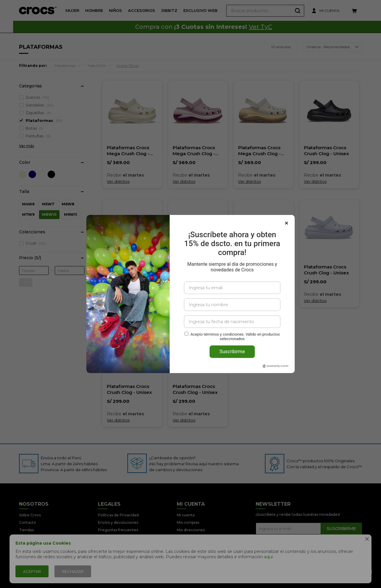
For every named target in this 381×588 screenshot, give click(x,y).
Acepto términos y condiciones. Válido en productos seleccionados (235, 337)
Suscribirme (232, 352)
